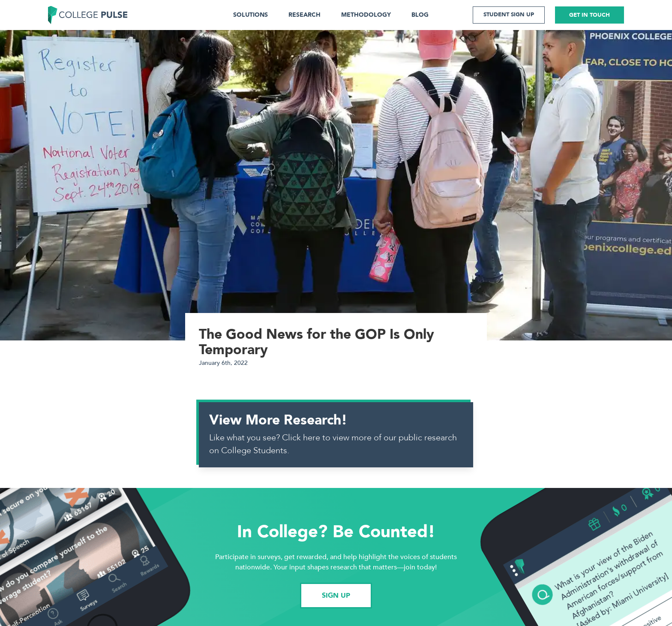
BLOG (420, 15)
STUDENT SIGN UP (509, 15)
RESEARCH (304, 15)
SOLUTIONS (250, 15)
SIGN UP (336, 596)
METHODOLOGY (366, 15)
